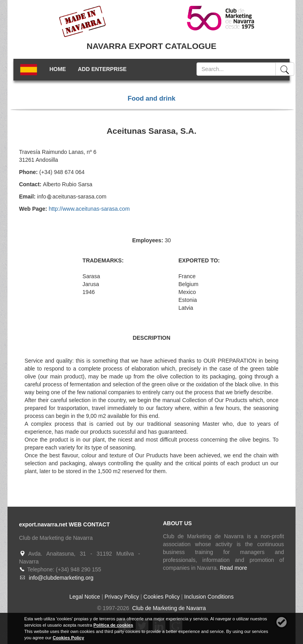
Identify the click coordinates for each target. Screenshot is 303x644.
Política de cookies (113, 625)
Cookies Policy (162, 597)
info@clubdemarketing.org (61, 578)
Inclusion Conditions (209, 597)
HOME (58, 69)
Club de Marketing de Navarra (168, 608)
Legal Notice (85, 597)
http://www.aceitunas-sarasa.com (89, 209)
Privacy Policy (122, 597)
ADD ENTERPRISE (102, 69)
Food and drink (151, 98)
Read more (233, 568)
